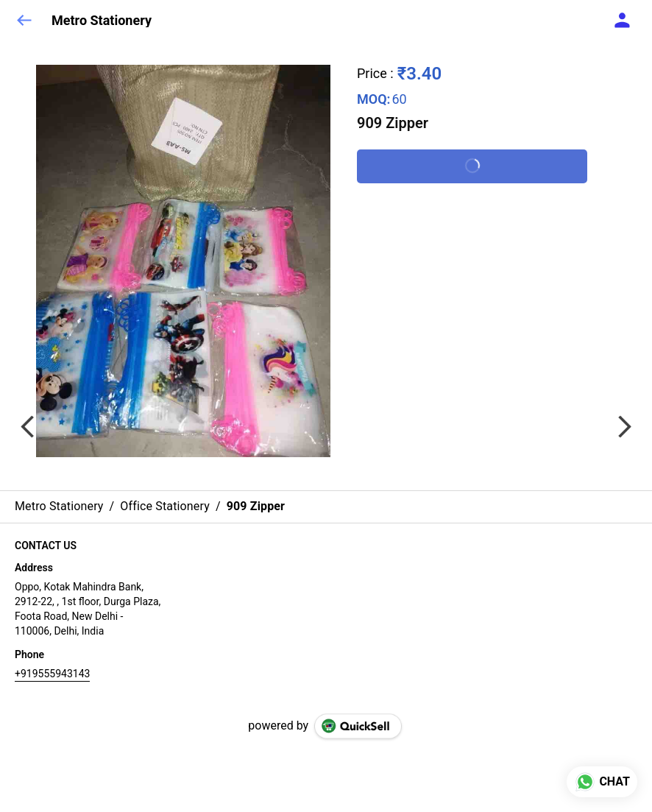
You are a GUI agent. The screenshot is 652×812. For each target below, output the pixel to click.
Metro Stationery (102, 21)
